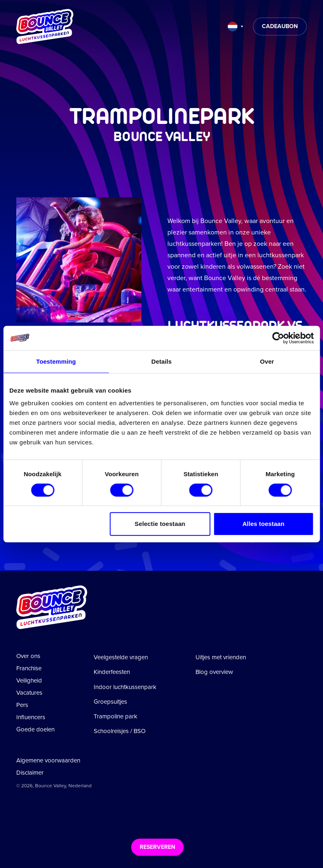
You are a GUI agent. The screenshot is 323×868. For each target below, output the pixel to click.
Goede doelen (35, 729)
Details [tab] (162, 361)
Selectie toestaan (160, 524)
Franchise (29, 668)
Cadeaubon (280, 26)
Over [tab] (267, 361)
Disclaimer (30, 773)
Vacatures (29, 693)
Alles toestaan (263, 524)
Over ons (28, 656)
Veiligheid (29, 680)
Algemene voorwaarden (48, 760)
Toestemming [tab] (56, 361)
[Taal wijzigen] (235, 27)
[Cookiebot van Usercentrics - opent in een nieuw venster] (278, 338)
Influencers (31, 717)
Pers (22, 705)
